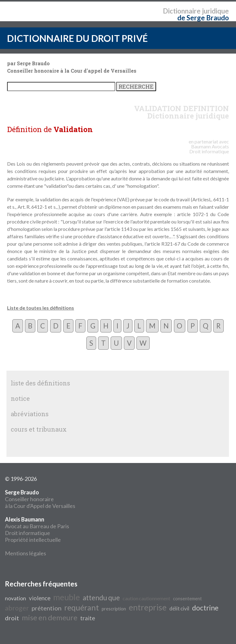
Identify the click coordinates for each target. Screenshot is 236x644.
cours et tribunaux (39, 429)
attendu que (101, 598)
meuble (67, 597)
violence (40, 598)
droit (12, 618)
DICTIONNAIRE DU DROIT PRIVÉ (77, 38)
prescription (114, 609)
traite (88, 618)
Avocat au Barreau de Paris (37, 526)
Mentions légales (26, 553)
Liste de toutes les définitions (41, 308)
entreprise (148, 607)
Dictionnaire (182, 11)
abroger (17, 608)
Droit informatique (28, 533)
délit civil (179, 608)
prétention (47, 608)
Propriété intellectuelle (33, 540)
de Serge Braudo (203, 18)
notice (20, 398)
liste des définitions (40, 383)
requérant (82, 607)
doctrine (205, 608)
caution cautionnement (146, 598)
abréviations (30, 414)
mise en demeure (50, 617)
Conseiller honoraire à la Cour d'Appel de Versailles (40, 499)
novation (16, 598)
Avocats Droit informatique (209, 149)
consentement (187, 599)
